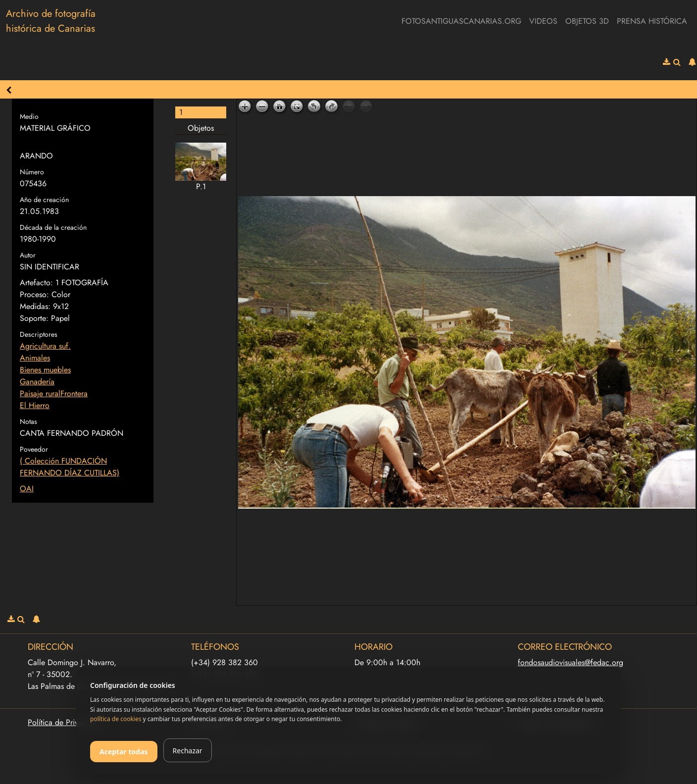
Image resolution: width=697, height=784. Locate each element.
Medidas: (35, 306)
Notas (28, 421)
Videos (543, 21)
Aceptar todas (124, 752)
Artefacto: (36, 283)
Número (32, 172)
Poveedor (34, 449)
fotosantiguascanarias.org (461, 21)
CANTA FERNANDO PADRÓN (72, 433)
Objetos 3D (587, 21)
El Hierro (35, 405)
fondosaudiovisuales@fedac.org (571, 662)
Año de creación (44, 200)
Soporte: (34, 318)
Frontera (74, 393)
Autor (28, 255)
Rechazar (188, 751)
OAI (27, 489)
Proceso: (34, 294)
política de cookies (116, 719)
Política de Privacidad (64, 722)
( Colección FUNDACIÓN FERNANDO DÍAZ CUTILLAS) (70, 467)
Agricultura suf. (45, 346)
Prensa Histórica (652, 21)
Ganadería (37, 382)
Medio (29, 116)
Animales (35, 358)
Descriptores (39, 334)
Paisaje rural (40, 393)
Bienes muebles (45, 370)
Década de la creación (53, 227)
